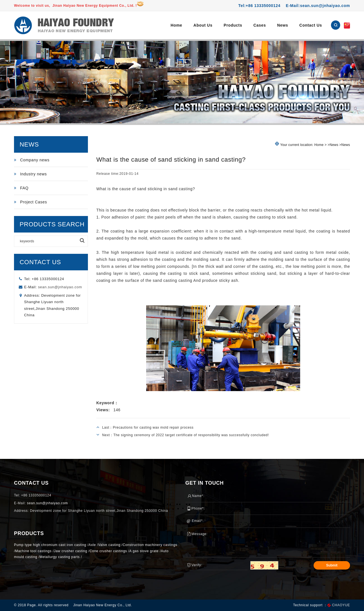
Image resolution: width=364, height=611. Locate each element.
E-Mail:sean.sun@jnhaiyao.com (318, 6)
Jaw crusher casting (70, 551)
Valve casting (109, 545)
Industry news (30, 174)
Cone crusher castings (108, 551)
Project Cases (31, 202)
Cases (260, 25)
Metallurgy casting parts (60, 557)
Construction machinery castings (150, 545)
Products (233, 25)
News (283, 25)
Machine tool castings (33, 551)
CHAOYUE (341, 605)
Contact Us (311, 25)
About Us (203, 25)
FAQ (21, 188)
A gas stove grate (144, 551)
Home (176, 25)
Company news (32, 160)
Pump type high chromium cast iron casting (50, 545)
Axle (92, 545)
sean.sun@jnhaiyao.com (60, 287)
